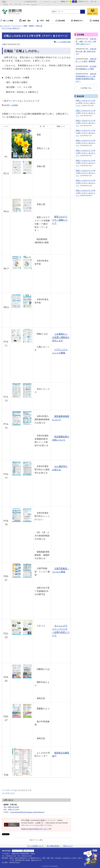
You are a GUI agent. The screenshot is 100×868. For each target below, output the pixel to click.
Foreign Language (30, 4)
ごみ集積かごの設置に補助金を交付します (61, 337)
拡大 (88, 2)
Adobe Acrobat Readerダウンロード (36, 829)
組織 (25, 26)
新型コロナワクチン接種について (60, 220)
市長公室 (39, 26)
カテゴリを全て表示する (11, 28)
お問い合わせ (29, 851)
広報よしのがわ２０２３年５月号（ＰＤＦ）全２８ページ (86, 153)
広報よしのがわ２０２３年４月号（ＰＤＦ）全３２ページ (86, 143)
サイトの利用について (35, 846)
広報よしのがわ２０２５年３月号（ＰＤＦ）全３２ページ (86, 183)
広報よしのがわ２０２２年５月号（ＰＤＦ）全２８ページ (86, 133)
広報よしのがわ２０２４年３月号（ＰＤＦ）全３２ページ (86, 163)
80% (20, 4)
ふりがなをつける (30, 2)
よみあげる (55, 2)
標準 (67, 2)
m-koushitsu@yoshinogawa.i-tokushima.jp (27, 812)
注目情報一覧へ (86, 88)
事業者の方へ (77, 21)
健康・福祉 (25, 21)
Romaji (47, 2)
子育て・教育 (43, 21)
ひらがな (40, 2)
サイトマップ (17, 851)
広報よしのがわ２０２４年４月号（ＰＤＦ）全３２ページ (86, 173)
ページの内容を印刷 (62, 42)
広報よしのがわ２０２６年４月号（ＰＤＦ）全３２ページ (86, 193)
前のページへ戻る (36, 840)
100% (16, 4)
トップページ (17, 26)
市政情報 (94, 21)
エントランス (5, 26)
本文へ (4, 2)
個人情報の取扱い (53, 846)
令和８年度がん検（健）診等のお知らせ (86, 51)
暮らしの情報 (7, 21)
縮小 (96, 2)
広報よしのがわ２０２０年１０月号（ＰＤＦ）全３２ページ (86, 103)
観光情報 (60, 21)
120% (11, 4)
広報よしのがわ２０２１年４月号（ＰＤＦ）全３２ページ (86, 123)
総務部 (31, 26)
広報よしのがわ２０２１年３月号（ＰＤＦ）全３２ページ (86, 113)
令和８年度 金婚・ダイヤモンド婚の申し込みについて (86, 41)
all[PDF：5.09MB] (11, 105)
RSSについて (68, 846)
